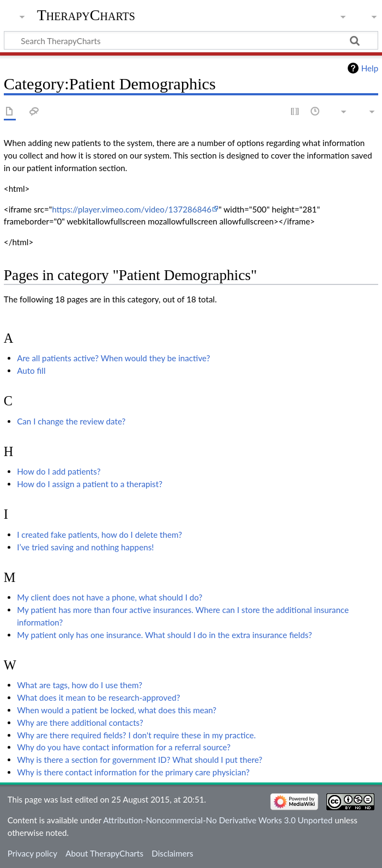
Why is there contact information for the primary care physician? (133, 772)
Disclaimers (172, 853)
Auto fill (31, 371)
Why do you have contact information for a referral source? (124, 747)
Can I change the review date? (71, 421)
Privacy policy (32, 853)
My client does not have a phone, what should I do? (110, 597)
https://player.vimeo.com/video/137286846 (132, 209)
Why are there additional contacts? (80, 723)
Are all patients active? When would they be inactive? (113, 358)
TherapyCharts (86, 15)
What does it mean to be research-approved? (98, 697)
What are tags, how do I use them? (80, 685)
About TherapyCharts (104, 853)
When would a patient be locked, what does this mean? (117, 710)
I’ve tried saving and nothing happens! (85, 547)
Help (370, 68)
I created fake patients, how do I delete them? (99, 535)
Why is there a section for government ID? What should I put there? (140, 760)
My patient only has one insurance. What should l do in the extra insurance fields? (165, 635)
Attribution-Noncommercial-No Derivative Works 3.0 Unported (218, 820)
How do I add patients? (59, 471)
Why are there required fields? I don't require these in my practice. (136, 735)
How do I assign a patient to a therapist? (90, 484)
